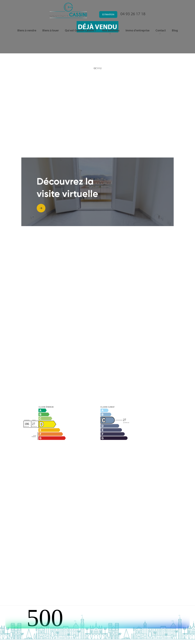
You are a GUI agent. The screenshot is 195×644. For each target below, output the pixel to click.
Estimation (108, 14)
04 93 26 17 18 (133, 14)
